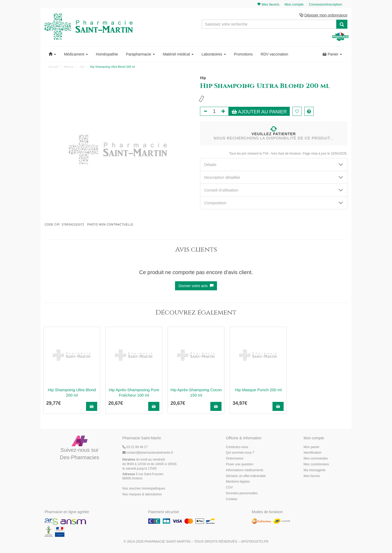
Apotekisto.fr (255, 541)
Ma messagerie (314, 470)
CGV (229, 487)
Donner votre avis (196, 286)
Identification (312, 453)
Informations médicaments (245, 470)
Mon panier (312, 447)
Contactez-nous (237, 447)
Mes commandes (316, 458)
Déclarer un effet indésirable (246, 476)
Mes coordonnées (316, 464)
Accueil (53, 67)
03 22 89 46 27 (135, 447)
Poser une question (240, 464)
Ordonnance (235, 458)
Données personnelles (242, 493)
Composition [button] (274, 203)
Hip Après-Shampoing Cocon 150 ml (196, 392)
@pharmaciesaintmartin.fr (148, 453)
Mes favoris (312, 476)
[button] (52, 54)
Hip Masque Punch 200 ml (258, 390)
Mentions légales (238, 482)
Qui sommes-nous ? (240, 453)
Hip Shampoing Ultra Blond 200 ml (72, 392)
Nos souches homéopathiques (144, 488)
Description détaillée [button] (274, 177)
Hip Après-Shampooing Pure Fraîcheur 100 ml (134, 392)
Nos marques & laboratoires (142, 494)
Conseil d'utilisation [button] (274, 190)
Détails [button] (274, 165)
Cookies (232, 499)
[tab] (274, 165)
